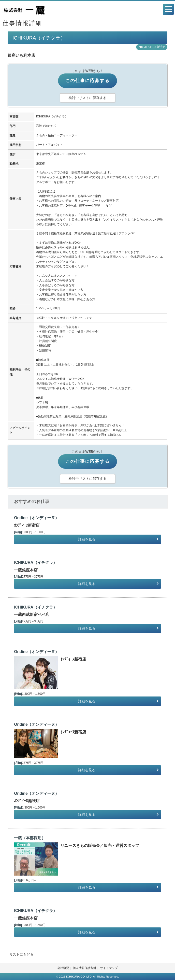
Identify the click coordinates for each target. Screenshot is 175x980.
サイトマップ (109, 968)
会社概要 (63, 968)
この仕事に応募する (87, 81)
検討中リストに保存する (87, 98)
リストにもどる (21, 954)
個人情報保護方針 (85, 968)
